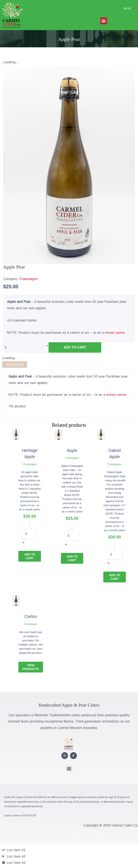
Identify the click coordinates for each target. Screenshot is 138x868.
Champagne (28, 279)
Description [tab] (15, 364)
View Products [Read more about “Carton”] (31, 667)
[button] (104, 21)
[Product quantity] (25, 347)
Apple (72, 450)
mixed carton (115, 333)
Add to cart (75, 347)
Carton (31, 616)
